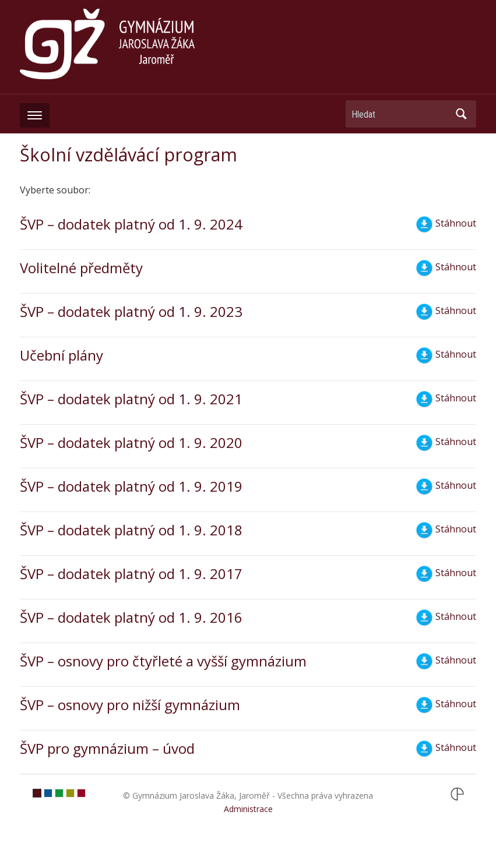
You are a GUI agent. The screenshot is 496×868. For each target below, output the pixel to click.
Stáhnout (446, 224)
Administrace (248, 809)
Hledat (462, 114)
